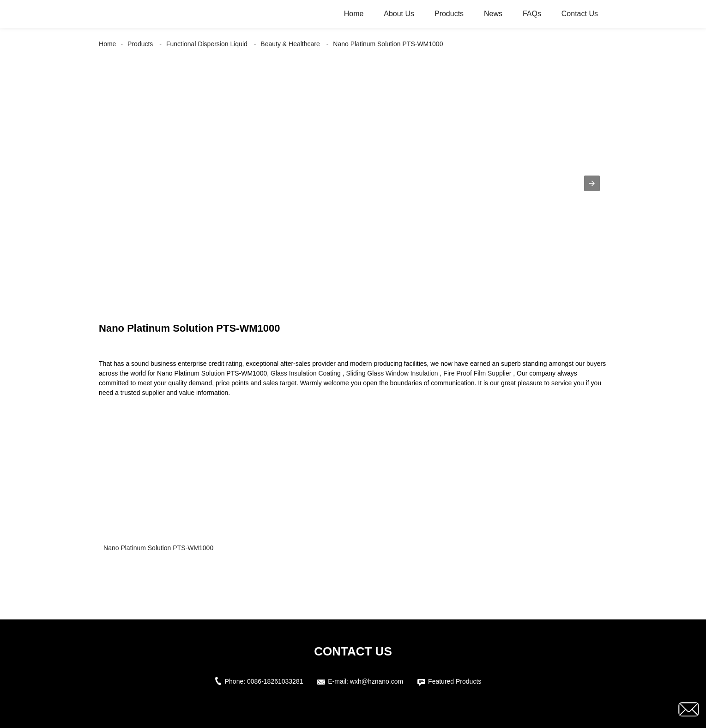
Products (449, 14)
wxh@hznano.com (377, 681)
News (493, 14)
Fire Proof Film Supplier (477, 373)
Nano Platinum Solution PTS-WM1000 (388, 44)
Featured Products (455, 681)
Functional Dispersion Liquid (207, 44)
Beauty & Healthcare (290, 44)
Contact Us (580, 14)
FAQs (532, 14)
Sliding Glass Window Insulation (392, 373)
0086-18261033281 (275, 681)
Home (354, 14)
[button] (592, 183)
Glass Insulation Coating (306, 373)
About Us (399, 14)
